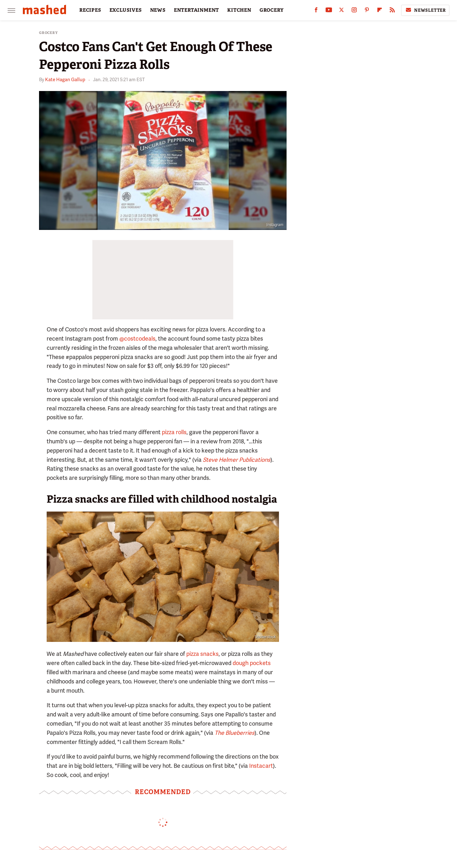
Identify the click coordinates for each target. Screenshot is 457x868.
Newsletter (425, 10)
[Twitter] (341, 11)
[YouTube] (329, 11)
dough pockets (252, 663)
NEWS (158, 10)
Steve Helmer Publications (237, 460)
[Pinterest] (367, 11)
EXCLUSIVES (126, 10)
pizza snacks (202, 654)
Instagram (275, 225)
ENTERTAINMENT (196, 10)
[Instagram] (354, 11)
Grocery (48, 33)
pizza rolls (174, 432)
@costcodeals (137, 339)
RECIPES (90, 10)
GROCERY (272, 10)
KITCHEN (239, 10)
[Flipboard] (380, 11)
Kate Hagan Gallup (65, 80)
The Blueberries (235, 733)
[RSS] (392, 11)
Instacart (261, 766)
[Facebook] (316, 11)
